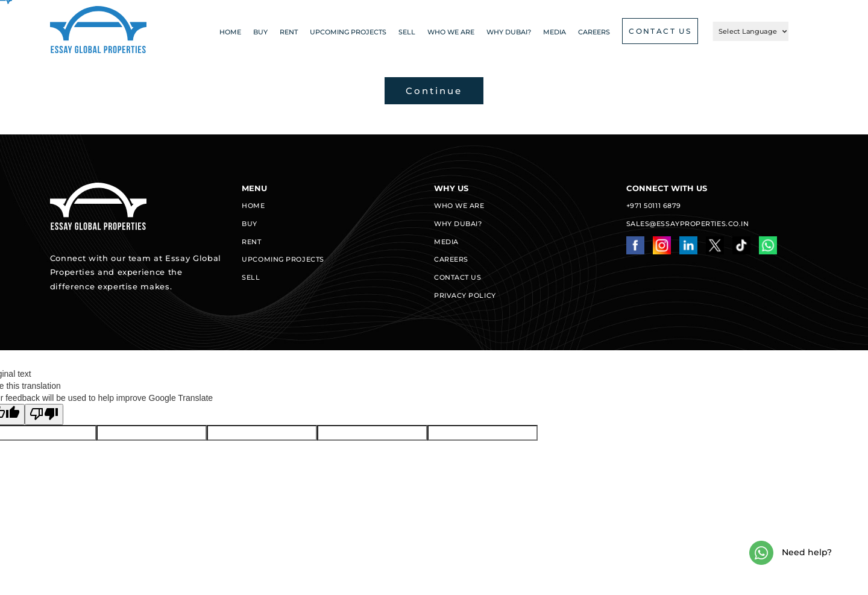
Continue (434, 91)
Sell (407, 32)
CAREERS (594, 32)
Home (230, 32)
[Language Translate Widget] (751, 31)
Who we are (451, 32)
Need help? (791, 553)
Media (555, 32)
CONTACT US (660, 31)
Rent (289, 32)
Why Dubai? (509, 32)
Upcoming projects (348, 32)
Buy (260, 32)
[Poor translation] (44, 414)
